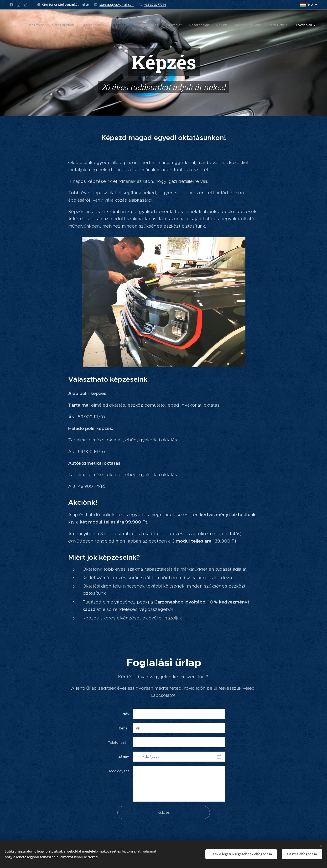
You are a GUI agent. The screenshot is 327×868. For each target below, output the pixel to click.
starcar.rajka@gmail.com (117, 5)
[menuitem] (38, 25)
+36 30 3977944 (155, 5)
